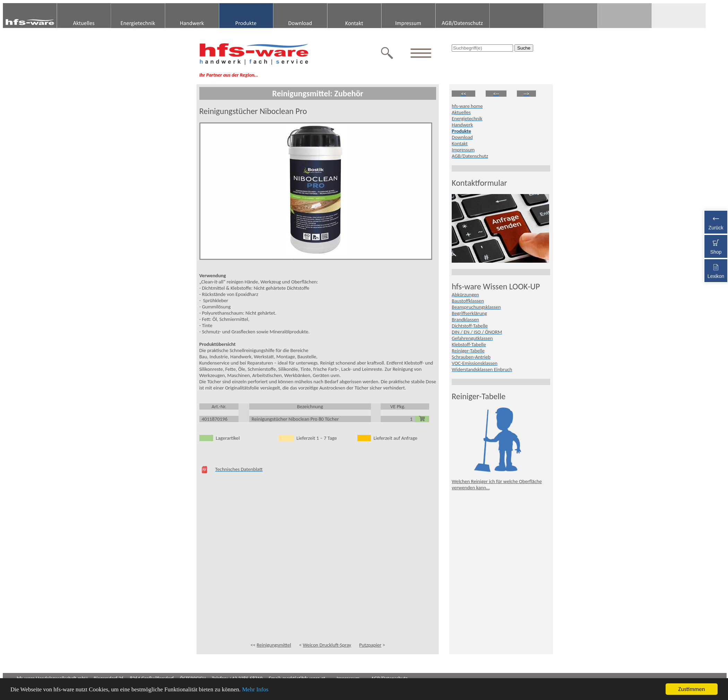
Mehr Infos (255, 689)
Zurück (716, 221)
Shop (716, 246)
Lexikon (716, 270)
